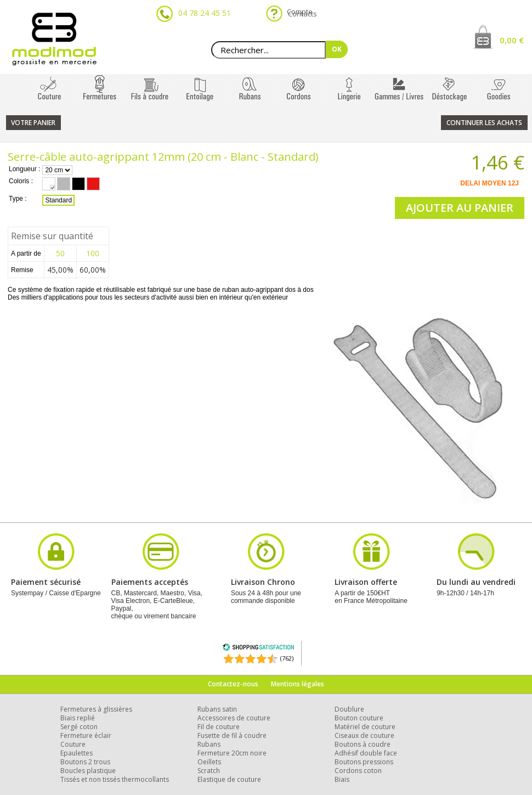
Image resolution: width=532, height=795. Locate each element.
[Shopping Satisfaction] (258, 649)
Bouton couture (359, 718)
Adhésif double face (366, 753)
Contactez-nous (233, 684)
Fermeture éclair (86, 735)
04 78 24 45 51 (205, 13)
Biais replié (78, 718)
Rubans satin (217, 709)
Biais (342, 779)
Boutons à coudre (363, 744)
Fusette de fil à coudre (232, 735)
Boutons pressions (364, 762)
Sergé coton (79, 727)
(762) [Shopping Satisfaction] (287, 658)
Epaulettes (77, 753)
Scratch (209, 771)
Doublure (349, 709)
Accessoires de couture (234, 718)
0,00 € (512, 40)
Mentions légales (298, 684)
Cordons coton (358, 771)
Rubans (209, 744)
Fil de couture (219, 727)
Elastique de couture (229, 779)
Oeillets (209, 762)
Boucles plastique (88, 771)
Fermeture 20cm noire (232, 753)
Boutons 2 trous (85, 762)
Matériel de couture (365, 727)
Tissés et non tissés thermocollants (115, 779)
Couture (73, 744)
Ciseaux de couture (364, 735)
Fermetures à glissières (96, 709)
